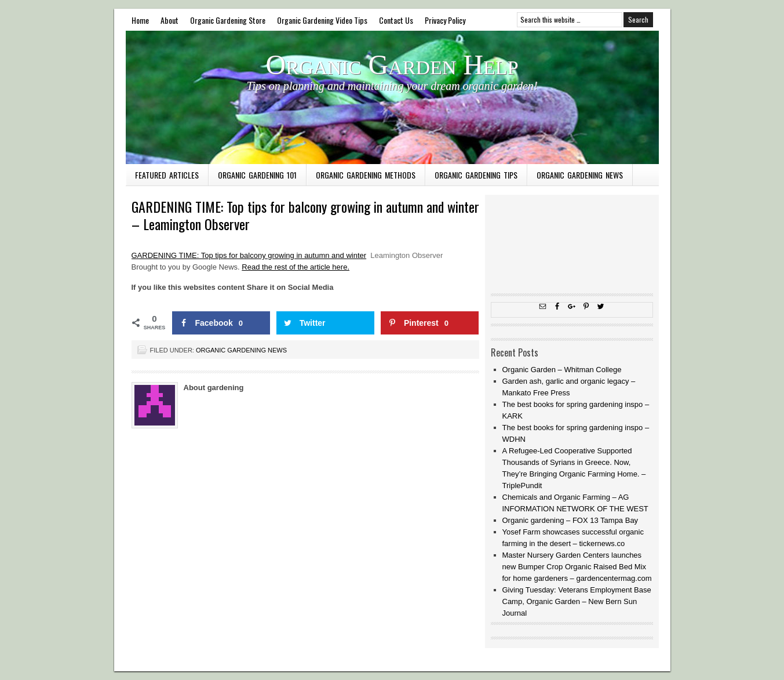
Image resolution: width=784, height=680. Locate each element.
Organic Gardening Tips (476, 175)
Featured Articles (167, 175)
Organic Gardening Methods (366, 175)
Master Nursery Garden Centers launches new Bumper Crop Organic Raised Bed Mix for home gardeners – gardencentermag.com (577, 567)
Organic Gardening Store (228, 20)
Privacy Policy (445, 20)
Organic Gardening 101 (257, 175)
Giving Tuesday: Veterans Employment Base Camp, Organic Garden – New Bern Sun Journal (577, 601)
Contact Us (396, 20)
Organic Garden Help (392, 65)
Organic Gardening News (580, 175)
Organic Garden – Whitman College (562, 370)
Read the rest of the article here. (296, 267)
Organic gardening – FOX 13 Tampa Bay (570, 520)
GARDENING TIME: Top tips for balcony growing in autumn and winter (249, 255)
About (169, 20)
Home (140, 20)
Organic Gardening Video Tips (322, 20)
